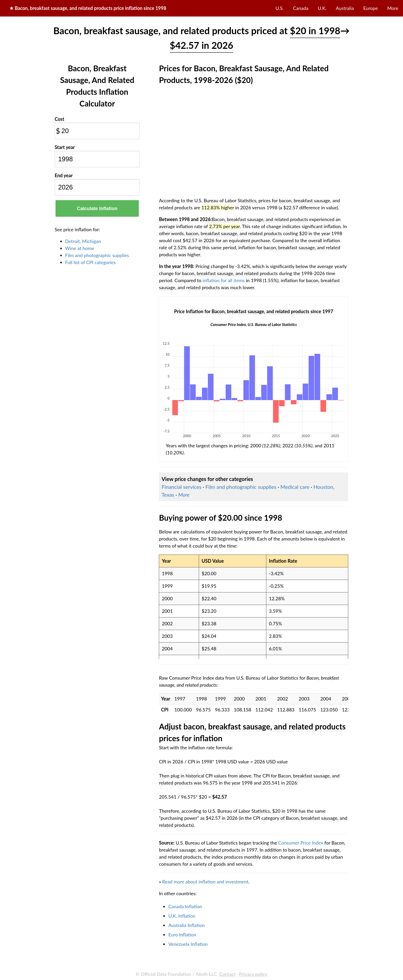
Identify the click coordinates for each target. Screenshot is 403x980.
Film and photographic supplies (97, 255)
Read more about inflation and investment (205, 882)
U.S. (279, 8)
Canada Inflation (185, 906)
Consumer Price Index (301, 843)
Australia (345, 8)
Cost (60, 119)
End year (64, 175)
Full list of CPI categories (91, 262)
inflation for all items (224, 280)
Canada (301, 8)
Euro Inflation (182, 935)
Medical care (295, 487)
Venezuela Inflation (188, 944)
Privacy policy (253, 974)
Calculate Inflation (97, 209)
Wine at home (80, 248)
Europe (371, 8)
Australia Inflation (186, 925)
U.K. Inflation (182, 916)
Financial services (181, 487)
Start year (65, 147)
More (393, 8)
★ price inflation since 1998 (88, 8)
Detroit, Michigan (83, 241)
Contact (227, 974)
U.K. (322, 8)
